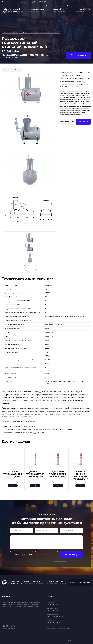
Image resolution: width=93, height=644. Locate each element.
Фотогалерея (79, 6)
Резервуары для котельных (76, 97)
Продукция (70, 6)
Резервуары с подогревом (67, 93)
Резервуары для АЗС (71, 104)
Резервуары (24, 32)
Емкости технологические (74, 112)
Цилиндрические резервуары (68, 91)
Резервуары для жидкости (76, 100)
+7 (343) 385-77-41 (83, 9)
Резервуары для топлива (72, 95)
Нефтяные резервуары (78, 108)
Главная (48, 6)
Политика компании (52, 641)
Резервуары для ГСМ (79, 102)
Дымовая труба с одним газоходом (13, 474)
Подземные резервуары (73, 106)
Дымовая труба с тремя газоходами (58, 474)
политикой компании (60, 561)
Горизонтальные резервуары (74, 114)
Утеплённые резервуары (82, 91)
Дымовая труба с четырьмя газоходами (80, 475)
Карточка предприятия (10, 641)
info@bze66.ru (43, 2)
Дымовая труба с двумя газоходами (35, 474)
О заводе (55, 6)
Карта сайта (28, 641)
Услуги (62, 6)
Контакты (89, 6)
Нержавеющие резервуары (74, 110)
